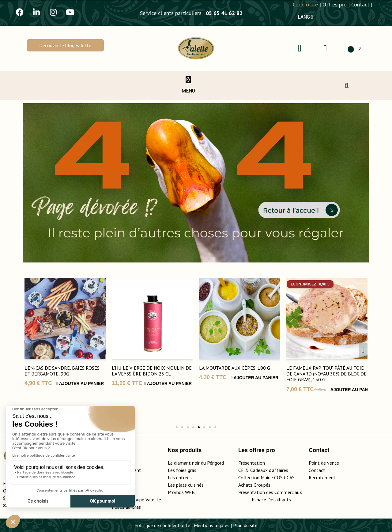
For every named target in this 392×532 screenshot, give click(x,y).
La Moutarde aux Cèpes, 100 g (235, 368)
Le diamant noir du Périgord (196, 463)
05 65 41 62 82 (224, 13)
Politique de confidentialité (162, 525)
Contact (360, 4)
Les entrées (180, 477)
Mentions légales (212, 525)
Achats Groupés (254, 485)
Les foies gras (182, 470)
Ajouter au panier (80, 383)
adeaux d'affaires (271, 470)
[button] (65, 45)
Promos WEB (181, 492)
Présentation (252, 463)
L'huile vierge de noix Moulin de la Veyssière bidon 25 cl (152, 371)
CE (241, 470)
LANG (305, 17)
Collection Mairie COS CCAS (266, 477)
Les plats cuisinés (186, 485)
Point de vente (324, 463)
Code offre (305, 4)
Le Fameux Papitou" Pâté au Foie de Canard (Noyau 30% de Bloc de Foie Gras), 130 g (326, 374)
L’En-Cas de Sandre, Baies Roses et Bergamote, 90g (62, 371)
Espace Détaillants (271, 500)
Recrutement (322, 477)
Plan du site (245, 525)
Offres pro (335, 4)
